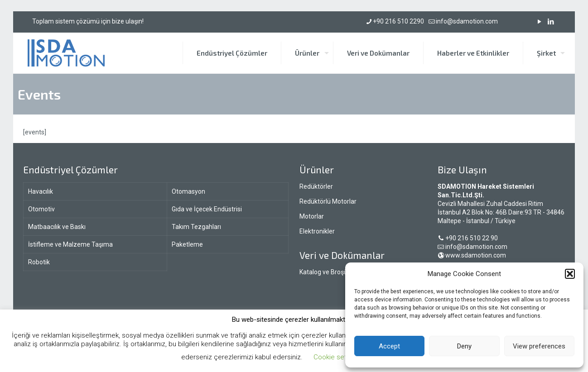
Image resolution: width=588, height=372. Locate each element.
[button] (570, 274)
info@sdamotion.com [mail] (467, 21)
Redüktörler (316, 186)
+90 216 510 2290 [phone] (398, 21)
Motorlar (312, 216)
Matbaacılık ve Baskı (57, 227)
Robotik (39, 262)
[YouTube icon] (539, 22)
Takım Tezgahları (196, 227)
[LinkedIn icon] (551, 22)
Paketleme (187, 244)
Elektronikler (317, 231)
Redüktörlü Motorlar (328, 201)
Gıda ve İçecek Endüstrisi (207, 209)
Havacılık (41, 191)
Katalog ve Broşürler (328, 272)
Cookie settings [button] (337, 357)
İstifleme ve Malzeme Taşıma (70, 244)
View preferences (539, 346)
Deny (464, 346)
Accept (389, 346)
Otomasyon (188, 191)
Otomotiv (41, 209)
